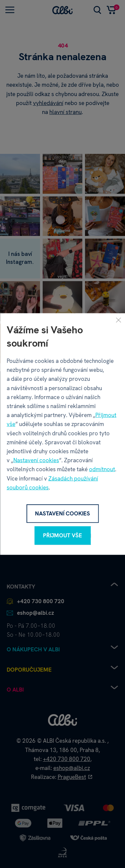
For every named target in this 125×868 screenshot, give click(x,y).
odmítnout (102, 469)
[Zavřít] (118, 320)
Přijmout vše (62, 535)
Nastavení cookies (36, 460)
